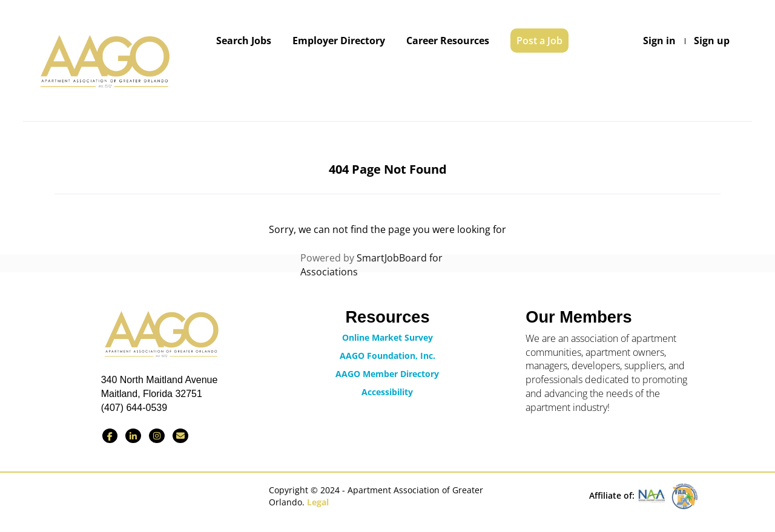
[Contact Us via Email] (180, 436)
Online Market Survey (387, 337)
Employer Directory (339, 41)
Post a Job (539, 41)
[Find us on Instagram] (157, 436)
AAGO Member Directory (387, 374)
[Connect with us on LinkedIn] (133, 436)
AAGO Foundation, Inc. (387, 356)
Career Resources (448, 41)
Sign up (712, 41)
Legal (318, 502)
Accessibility (387, 392)
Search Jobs (244, 41)
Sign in (659, 41)
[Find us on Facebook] (110, 436)
